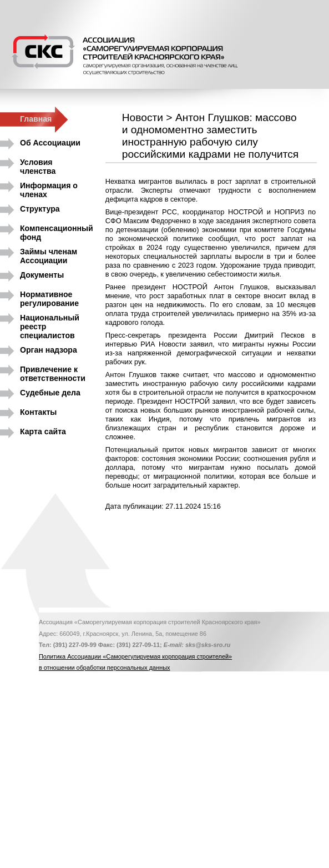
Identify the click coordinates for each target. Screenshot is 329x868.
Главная (36, 119)
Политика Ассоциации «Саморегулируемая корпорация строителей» (135, 656)
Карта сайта (43, 432)
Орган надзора (49, 350)
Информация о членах (49, 188)
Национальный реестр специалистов (50, 320)
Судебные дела (50, 393)
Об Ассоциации (50, 143)
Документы (42, 275)
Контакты (38, 412)
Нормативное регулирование (49, 297)
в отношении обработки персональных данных (104, 668)
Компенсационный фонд (57, 231)
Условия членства (38, 165)
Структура (40, 209)
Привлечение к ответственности (53, 372)
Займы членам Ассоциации (49, 254)
